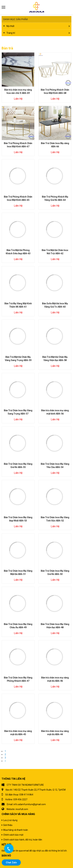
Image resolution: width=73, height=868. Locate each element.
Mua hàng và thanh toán (16, 830)
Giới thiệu (8, 825)
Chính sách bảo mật (13, 835)
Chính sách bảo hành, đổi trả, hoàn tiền (23, 840)
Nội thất (10, 26)
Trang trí (11, 33)
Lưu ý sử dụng (10, 820)
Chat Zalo (11, 862)
